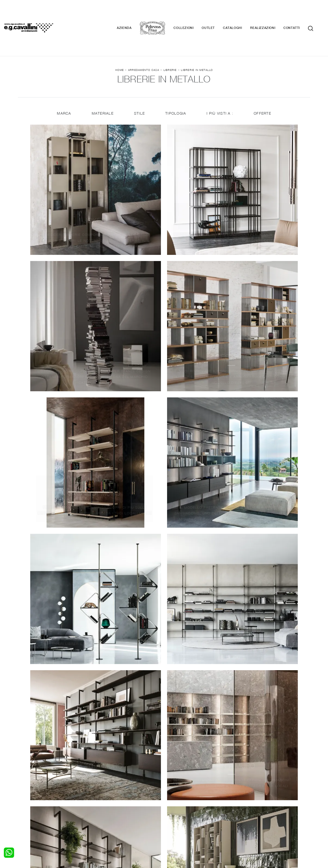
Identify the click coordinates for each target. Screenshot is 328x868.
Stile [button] (139, 88)
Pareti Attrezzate (109, 802)
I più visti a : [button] (220, 88)
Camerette (30, 802)
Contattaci (249, 802)
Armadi (27, 808)
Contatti (299, 13)
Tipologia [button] (176, 88)
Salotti (100, 798)
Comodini (29, 812)
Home (120, 41)
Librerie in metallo (197, 41)
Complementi (178, 808)
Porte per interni (181, 798)
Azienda (132, 13)
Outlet (216, 13)
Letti (25, 798)
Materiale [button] (102, 88)
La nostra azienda (256, 798)
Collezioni (191, 13)
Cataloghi (240, 13)
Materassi (175, 812)
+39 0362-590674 (225, 830)
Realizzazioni (270, 13)
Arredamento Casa (144, 41)
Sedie (99, 812)
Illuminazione (178, 802)
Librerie (170, 41)
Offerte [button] (263, 88)
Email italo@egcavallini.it (265, 830)
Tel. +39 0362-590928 (186, 830)
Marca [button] (63, 88)
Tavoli (99, 808)
